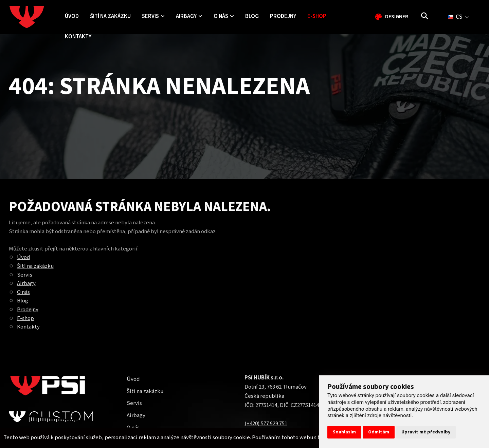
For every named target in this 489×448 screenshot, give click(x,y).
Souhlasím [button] (344, 432)
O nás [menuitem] (224, 16)
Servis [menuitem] (153, 16)
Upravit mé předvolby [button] (426, 432)
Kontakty (28, 327)
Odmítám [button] (379, 432)
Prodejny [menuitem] (283, 16)
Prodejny (28, 310)
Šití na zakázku (35, 266)
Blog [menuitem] (252, 16)
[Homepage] (34, 17)
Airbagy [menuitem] (189, 16)
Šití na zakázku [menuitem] (110, 16)
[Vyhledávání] (424, 17)
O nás (23, 292)
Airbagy (26, 283)
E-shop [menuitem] (317, 16)
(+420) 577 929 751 (266, 424)
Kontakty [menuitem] (78, 37)
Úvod (23, 257)
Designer (392, 17)
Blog (23, 301)
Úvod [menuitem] (72, 16)
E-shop (25, 318)
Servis (25, 275)
